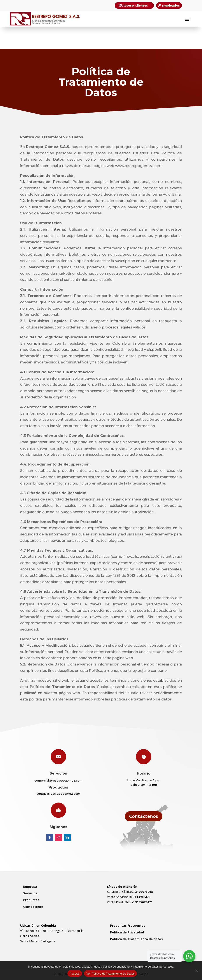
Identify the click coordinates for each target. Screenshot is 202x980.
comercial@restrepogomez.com (58, 780)
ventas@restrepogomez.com (58, 794)
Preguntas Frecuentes (128, 925)
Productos (31, 900)
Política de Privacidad (127, 932)
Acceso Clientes (135, 5)
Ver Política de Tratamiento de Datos (110, 974)
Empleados (171, 5)
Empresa (30, 887)
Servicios (30, 893)
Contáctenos (144, 816)
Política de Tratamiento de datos (136, 939)
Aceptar (75, 974)
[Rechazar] (197, 971)
